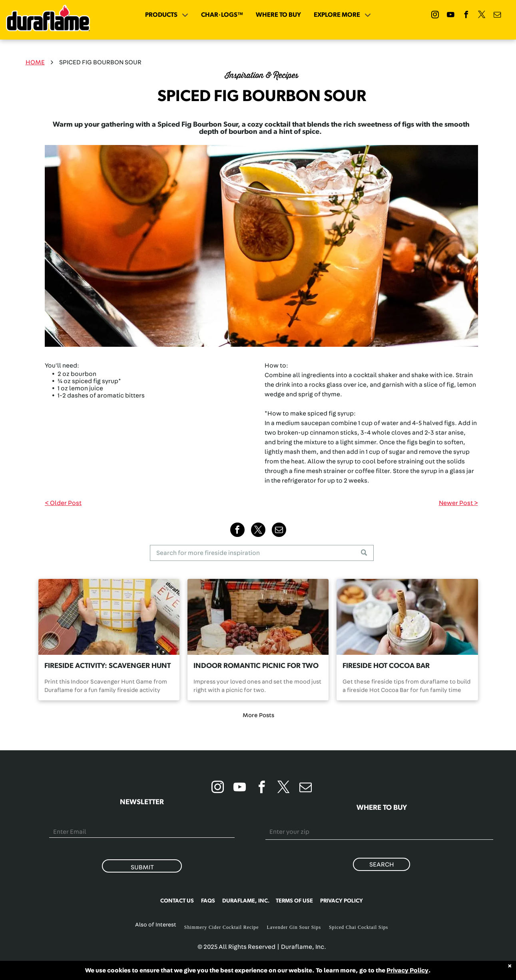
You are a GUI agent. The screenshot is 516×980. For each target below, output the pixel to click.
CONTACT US (177, 901)
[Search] (262, 553)
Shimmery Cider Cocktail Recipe (222, 927)
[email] (498, 16)
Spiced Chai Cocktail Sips (359, 927)
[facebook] (466, 16)
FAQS (208, 901)
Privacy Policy (407, 970)
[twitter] (482, 16)
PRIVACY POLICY (342, 901)
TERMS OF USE (294, 901)
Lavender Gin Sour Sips (294, 927)
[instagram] (435, 16)
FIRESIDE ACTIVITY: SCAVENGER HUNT (108, 666)
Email (57, 821)
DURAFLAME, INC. (246, 901)
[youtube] (451, 16)
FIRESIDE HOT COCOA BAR (386, 666)
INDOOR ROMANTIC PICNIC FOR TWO (256, 666)
